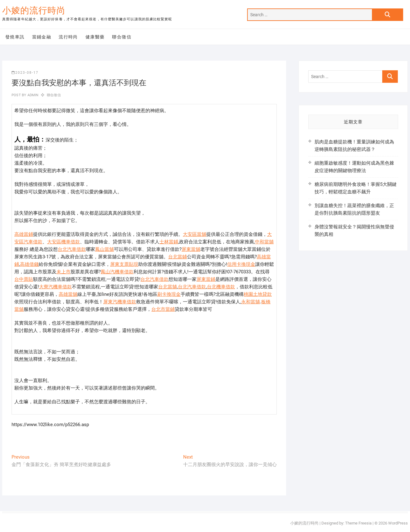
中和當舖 (264, 242)
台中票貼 (24, 279)
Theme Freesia (358, 523)
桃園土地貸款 (258, 294)
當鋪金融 (42, 37)
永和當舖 (251, 302)
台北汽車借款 (72, 249)
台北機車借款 (221, 287)
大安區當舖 (195, 234)
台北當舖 (168, 287)
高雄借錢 (29, 264)
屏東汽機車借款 (120, 302)
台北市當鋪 (163, 309)
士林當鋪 (169, 242)
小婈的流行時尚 (34, 10)
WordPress (398, 523)
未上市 (63, 272)
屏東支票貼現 (124, 264)
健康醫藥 (95, 37)
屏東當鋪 (206, 279)
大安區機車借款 (63, 242)
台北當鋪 (178, 257)
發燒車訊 (15, 37)
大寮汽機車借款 (55, 287)
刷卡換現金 (169, 294)
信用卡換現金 (241, 264)
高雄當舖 (68, 294)
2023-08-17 (25, 73)
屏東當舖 (191, 249)
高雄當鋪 (24, 234)
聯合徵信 (122, 37)
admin (32, 95)
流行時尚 (68, 37)
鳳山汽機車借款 (117, 272)
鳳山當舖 (105, 249)
